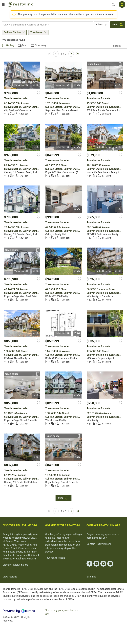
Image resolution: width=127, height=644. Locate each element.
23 (77, 85)
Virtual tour (21, 85)
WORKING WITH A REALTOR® (63, 525)
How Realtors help (55, 558)
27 (77, 209)
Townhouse (36, 32)
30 (118, 86)
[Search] (113, 5)
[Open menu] (3, 4)
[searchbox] (45, 25)
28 (118, 271)
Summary (41, 45)
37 (36, 333)
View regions (10, 577)
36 (77, 271)
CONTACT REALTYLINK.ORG (103, 525)
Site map (91, 577)
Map (25, 45)
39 (118, 147)
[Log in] (122, 4)
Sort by (117, 46)
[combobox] (47, 25)
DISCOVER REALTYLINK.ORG (20, 525)
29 (36, 209)
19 (77, 333)
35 (77, 395)
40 (36, 85)
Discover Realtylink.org (15, 565)
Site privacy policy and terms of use (62, 612)
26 (36, 147)
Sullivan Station (12, 32)
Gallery (10, 45)
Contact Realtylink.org (99, 544)
